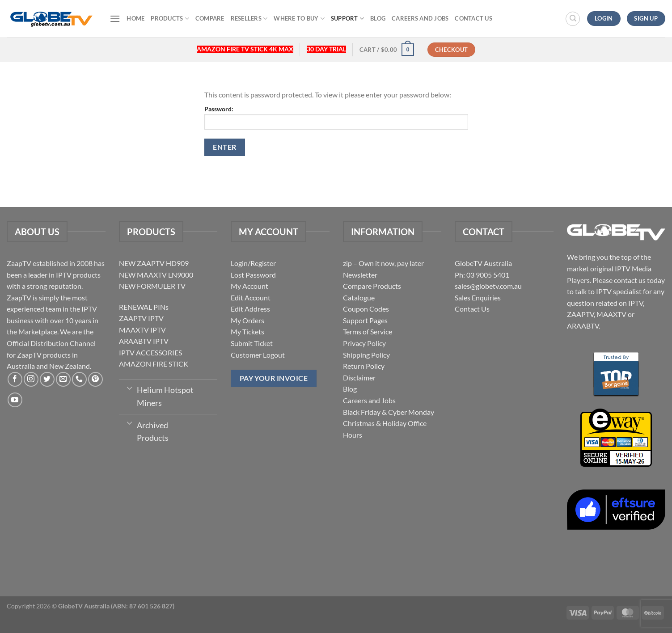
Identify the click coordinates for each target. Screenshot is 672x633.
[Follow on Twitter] (47, 379)
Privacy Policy (364, 343)
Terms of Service (368, 331)
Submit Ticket (252, 343)
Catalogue (359, 298)
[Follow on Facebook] (15, 379)
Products (170, 19)
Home (135, 18)
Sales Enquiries (478, 298)
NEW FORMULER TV (152, 286)
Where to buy (299, 19)
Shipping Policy (366, 355)
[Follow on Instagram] (31, 379)
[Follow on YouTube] (15, 400)
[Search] (573, 19)
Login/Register (253, 263)
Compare (210, 18)
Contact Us (473, 18)
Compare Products (372, 286)
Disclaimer (359, 378)
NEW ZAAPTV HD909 (154, 263)
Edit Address (250, 309)
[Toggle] (130, 388)
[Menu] (115, 19)
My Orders (247, 320)
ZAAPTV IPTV (141, 318)
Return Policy (364, 366)
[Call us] (79, 379)
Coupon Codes (366, 309)
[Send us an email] (63, 379)
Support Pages (365, 320)
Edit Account (251, 298)
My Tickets (247, 331)
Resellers (249, 19)
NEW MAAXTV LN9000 (156, 275)
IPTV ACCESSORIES (150, 352)
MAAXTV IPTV (142, 330)
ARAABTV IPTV (144, 341)
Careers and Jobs (420, 18)
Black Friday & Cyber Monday (389, 412)
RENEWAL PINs (144, 307)
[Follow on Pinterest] (95, 379)
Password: (336, 117)
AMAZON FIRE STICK (154, 364)
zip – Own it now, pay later (383, 263)
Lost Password (253, 275)
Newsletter (360, 275)
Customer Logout (258, 355)
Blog (378, 18)
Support (347, 19)
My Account (249, 286)
